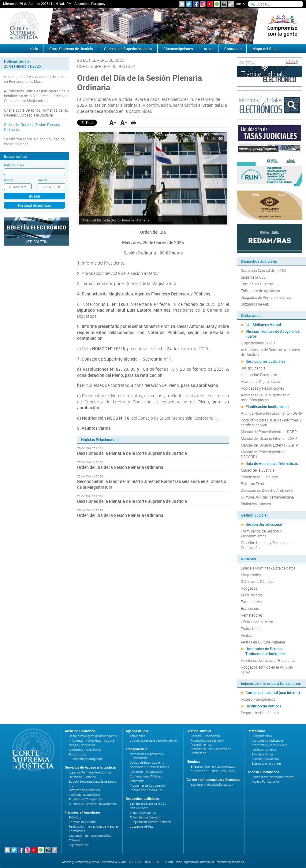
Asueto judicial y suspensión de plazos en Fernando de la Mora (36, 79)
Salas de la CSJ (253, 277)
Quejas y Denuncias (82, 745)
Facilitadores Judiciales (84, 795)
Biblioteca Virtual (262, 754)
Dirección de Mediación (84, 790)
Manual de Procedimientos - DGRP (269, 432)
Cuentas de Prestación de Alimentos (93, 804)
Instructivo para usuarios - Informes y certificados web (271, 422)
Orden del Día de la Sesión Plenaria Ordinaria (32, 127)
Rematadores (252, 615)
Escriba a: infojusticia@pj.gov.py (212, 785)
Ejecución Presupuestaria (147, 772)
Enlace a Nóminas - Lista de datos (268, 568)
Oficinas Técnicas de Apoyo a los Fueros (272, 334)
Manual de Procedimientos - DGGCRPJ (263, 454)
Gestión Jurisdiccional (264, 524)
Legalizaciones (79, 845)
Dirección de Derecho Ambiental (267, 490)
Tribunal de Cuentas (257, 284)
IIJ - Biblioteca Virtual (263, 325)
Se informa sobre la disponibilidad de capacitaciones (34, 141)
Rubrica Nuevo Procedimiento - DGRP (271, 413)
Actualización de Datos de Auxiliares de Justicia (270, 352)
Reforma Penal (253, 484)
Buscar (35, 196)
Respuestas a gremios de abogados (93, 736)
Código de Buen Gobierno (147, 763)
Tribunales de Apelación (260, 291)
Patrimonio (137, 781)
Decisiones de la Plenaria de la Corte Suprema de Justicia (132, 453)
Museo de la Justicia (257, 470)
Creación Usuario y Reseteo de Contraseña (266, 545)
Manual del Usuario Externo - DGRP (269, 445)
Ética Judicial (78, 754)
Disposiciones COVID (258, 343)
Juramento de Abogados (86, 759)
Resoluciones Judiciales (265, 361)
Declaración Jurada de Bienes (149, 767)
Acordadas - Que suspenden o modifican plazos (265, 397)
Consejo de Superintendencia (128, 49)
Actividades (137, 736)
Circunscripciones (178, 49)
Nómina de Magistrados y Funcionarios (147, 756)
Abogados (249, 588)
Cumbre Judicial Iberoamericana (267, 497)
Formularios (77, 831)
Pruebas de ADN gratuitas (86, 799)
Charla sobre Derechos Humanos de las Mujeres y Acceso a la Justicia (36, 113)
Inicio (240, 4)
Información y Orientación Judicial (92, 741)
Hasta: (43, 180)
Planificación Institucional (267, 406)
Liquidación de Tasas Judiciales (90, 836)
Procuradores (252, 595)
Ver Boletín (37, 242)
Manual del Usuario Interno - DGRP (269, 438)
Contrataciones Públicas (146, 776)
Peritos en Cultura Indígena (263, 642)
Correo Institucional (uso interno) (273, 692)
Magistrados (251, 575)
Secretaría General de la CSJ (263, 270)
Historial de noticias (35, 205)
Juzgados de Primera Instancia (266, 297)
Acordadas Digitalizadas (260, 381)
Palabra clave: (15, 165)
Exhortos (75, 817)
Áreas (209, 49)
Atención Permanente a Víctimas (90, 772)
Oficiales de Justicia (257, 622)
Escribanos (250, 608)
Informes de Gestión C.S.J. (147, 790)
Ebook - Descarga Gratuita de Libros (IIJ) (93, 784)
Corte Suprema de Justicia (71, 49)
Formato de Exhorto (82, 822)
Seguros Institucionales (260, 713)
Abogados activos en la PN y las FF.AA (267, 670)
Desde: (9, 180)
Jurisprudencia (253, 368)
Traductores (251, 629)
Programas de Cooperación (148, 786)
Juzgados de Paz (255, 304)
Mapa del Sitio (265, 49)
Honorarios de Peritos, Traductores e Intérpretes (266, 651)
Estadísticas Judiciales (259, 477)
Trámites (75, 840)
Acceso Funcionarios (258, 699)
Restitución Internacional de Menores (94, 827)
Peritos (246, 635)
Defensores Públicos (257, 581)
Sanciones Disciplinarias (85, 750)
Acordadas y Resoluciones (262, 388)
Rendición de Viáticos (263, 706)
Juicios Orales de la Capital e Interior (153, 741)
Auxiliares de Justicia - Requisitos (268, 660)
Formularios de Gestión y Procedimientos (261, 533)
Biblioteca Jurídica (256, 504)
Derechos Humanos (82, 777)
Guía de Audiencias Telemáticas (272, 463)
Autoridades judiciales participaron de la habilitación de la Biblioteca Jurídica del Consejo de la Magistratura (37, 96)
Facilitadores (251, 602)
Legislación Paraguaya (259, 375)
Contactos (233, 49)
